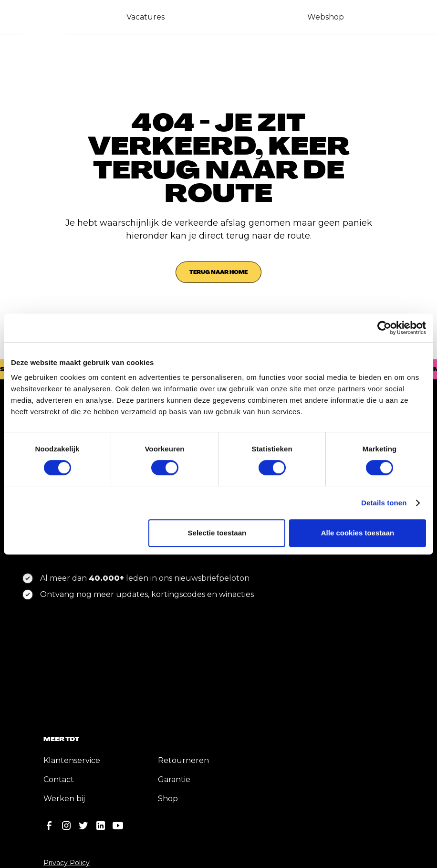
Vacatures (146, 17)
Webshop (326, 17)
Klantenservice (72, 760)
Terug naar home (218, 272)
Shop (168, 799)
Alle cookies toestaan (358, 533)
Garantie (174, 779)
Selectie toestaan (217, 533)
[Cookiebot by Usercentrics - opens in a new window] (384, 328)
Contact (59, 779)
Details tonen (384, 503)
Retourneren (183, 760)
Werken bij (64, 799)
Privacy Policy (67, 863)
